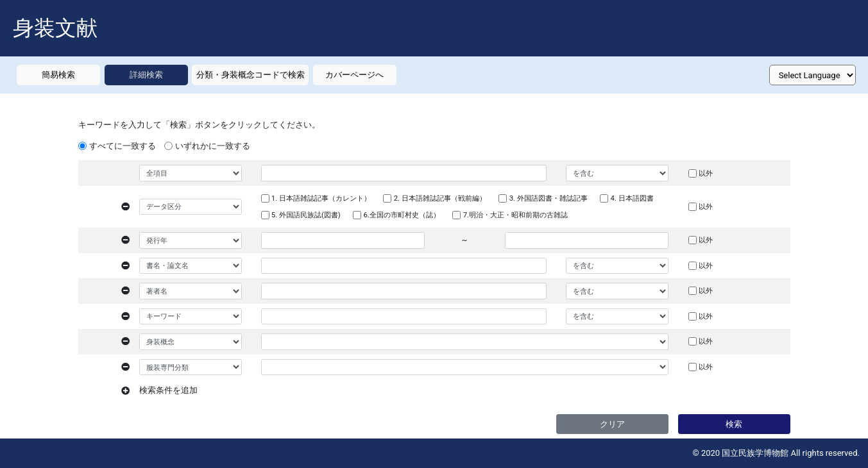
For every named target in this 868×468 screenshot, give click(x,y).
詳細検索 (146, 75)
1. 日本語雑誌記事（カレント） (321, 198)
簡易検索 (58, 75)
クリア (612, 424)
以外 (706, 173)
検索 (734, 424)
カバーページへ (354, 75)
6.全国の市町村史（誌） (402, 215)
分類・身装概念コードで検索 (251, 75)
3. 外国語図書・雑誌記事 (549, 198)
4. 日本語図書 (632, 198)
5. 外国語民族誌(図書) (306, 215)
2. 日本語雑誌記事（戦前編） (440, 198)
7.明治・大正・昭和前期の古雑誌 (515, 215)
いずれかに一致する (213, 146)
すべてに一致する (123, 146)
